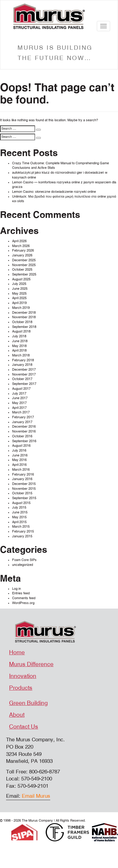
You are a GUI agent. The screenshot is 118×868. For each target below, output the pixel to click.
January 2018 (22, 365)
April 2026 (19, 241)
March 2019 (21, 308)
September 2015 (24, 498)
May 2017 (19, 403)
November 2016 (24, 431)
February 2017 (23, 417)
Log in (16, 589)
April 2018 (19, 351)
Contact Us (24, 727)
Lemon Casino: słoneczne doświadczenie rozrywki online (54, 192)
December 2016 (24, 427)
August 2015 (21, 503)
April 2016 (19, 465)
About (17, 715)
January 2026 (22, 255)
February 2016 (23, 474)
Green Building (28, 703)
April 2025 (19, 298)
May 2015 (19, 517)
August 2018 (21, 331)
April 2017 (19, 408)
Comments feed (24, 598)
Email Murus (36, 796)
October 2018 (22, 322)
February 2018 (23, 360)
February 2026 (23, 250)
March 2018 (21, 355)
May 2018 (19, 346)
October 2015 (22, 493)
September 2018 (24, 327)
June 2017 (20, 398)
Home (17, 653)
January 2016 (22, 479)
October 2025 (22, 270)
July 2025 (19, 284)
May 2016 (19, 460)
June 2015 (20, 512)
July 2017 (19, 394)
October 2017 (22, 379)
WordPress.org (23, 603)
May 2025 (19, 294)
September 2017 (24, 384)
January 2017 (22, 422)
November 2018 (24, 317)
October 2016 (22, 436)
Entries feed (21, 593)
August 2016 (21, 446)
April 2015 (19, 522)
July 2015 (19, 507)
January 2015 (22, 536)
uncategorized (23, 565)
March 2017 (21, 412)
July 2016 (19, 451)
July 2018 (19, 336)
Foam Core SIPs (24, 560)
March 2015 (21, 527)
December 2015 (24, 484)
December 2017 (24, 370)
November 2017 (24, 374)
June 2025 (20, 289)
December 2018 (24, 313)
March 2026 (21, 246)
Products (21, 688)
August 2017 (21, 389)
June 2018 (20, 341)
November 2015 (24, 489)
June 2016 (20, 455)
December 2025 (24, 260)
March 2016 (21, 470)
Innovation (23, 676)
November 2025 (24, 265)
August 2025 (21, 279)
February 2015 (23, 531)
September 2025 (24, 274)
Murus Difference (31, 664)
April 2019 (19, 303)
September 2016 (24, 441)
